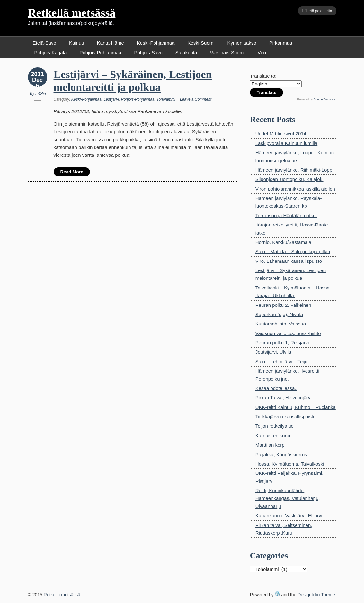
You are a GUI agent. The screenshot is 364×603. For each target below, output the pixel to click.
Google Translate (324, 99)
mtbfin (41, 93)
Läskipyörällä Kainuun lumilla (286, 143)
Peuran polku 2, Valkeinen (283, 305)
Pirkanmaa (281, 43)
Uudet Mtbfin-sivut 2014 (281, 133)
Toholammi (166, 99)
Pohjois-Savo (148, 53)
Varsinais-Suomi (227, 53)
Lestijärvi (111, 99)
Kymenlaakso (242, 43)
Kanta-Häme (111, 43)
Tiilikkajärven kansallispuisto (286, 417)
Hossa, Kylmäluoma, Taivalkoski (290, 464)
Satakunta (186, 53)
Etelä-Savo (44, 43)
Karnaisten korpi (273, 435)
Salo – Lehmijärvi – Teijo (281, 362)
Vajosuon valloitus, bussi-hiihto (288, 333)
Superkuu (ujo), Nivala (279, 314)
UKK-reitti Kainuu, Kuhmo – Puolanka (296, 407)
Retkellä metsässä (72, 13)
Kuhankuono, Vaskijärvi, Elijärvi (289, 515)
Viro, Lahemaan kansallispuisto (289, 261)
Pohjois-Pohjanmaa (100, 53)
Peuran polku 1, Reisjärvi (282, 343)
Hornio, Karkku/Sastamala (283, 242)
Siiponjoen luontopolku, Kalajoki (289, 179)
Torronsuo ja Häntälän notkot (286, 215)
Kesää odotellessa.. (276, 388)
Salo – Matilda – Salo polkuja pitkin (293, 251)
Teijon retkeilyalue (275, 426)
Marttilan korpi (271, 445)
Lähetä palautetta (317, 11)
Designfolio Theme (316, 595)
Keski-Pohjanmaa (156, 43)
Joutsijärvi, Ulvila (273, 352)
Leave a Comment (196, 99)
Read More (72, 172)
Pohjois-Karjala (51, 53)
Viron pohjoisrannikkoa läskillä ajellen (295, 189)
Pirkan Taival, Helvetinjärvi (284, 398)
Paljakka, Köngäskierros (281, 454)
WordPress (278, 594)
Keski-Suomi (201, 43)
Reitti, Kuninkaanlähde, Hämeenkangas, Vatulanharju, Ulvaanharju (288, 498)
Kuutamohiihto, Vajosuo (281, 324)
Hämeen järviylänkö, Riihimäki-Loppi (294, 170)
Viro (262, 53)
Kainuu (77, 43)
